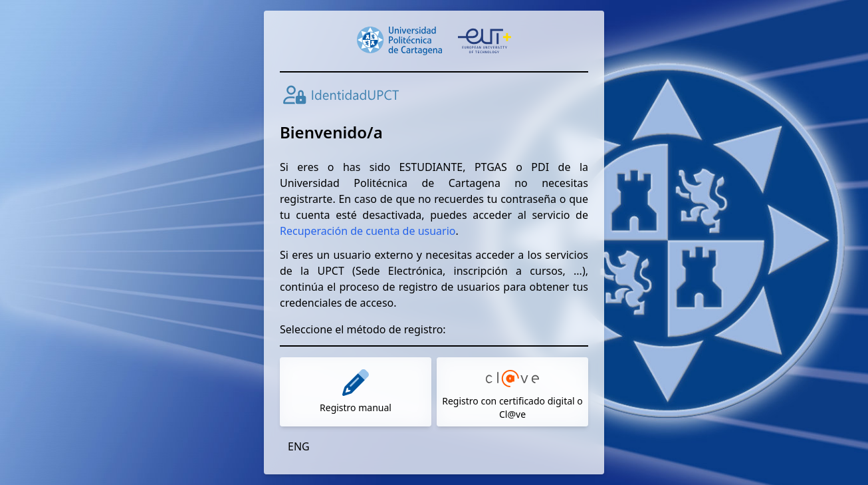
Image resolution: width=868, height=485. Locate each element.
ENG (299, 446)
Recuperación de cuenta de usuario (368, 231)
